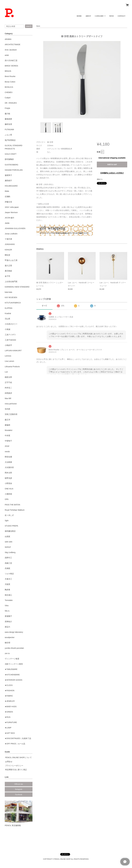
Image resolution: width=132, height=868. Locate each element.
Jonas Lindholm (11, 234)
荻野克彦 (8, 478)
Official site (19, 784)
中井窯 (7, 436)
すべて (44, 306)
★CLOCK (9, 685)
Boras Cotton (10, 82)
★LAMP (8, 728)
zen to (7, 653)
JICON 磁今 (10, 218)
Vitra (7, 606)
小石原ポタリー (11, 324)
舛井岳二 (8, 388)
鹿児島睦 (8, 271)
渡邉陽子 (8, 616)
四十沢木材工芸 (11, 60)
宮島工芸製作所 (11, 414)
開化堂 (7, 255)
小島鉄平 (8, 345)
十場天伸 (8, 239)
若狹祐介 (8, 622)
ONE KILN (9, 489)
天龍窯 (7, 584)
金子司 (7, 276)
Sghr (7, 521)
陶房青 (7, 590)
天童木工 (8, 579)
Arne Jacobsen (11, 50)
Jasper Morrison (11, 212)
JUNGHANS (10, 244)
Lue (6, 372)
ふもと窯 (8, 135)
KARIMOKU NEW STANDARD (17, 287)
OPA (7, 499)
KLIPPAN (9, 308)
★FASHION (10, 691)
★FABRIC (9, 696)
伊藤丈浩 (8, 202)
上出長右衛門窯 (11, 282)
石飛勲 (7, 197)
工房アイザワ (10, 335)
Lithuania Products (12, 367)
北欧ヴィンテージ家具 (14, 664)
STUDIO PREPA (11, 526)
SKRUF (8, 547)
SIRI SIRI (9, 542)
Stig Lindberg (10, 552)
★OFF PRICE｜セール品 (15, 744)
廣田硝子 (8, 181)
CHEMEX (9, 92)
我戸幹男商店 (10, 140)
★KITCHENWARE (12, 675)
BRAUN (8, 71)
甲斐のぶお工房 (11, 260)
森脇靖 (7, 425)
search (29, 26)
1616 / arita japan (12, 207)
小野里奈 (8, 483)
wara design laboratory (14, 632)
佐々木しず (9, 515)
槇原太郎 (8, 377)
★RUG (8, 717)
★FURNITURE (11, 722)
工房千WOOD (10, 340)
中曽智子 (8, 441)
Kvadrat (8, 313)
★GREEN (9, 712)
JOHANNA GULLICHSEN (15, 228)
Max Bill (8, 398)
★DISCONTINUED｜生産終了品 (18, 738)
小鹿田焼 (8, 494)
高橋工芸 (8, 563)
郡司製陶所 (9, 159)
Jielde (7, 223)
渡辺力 (7, 627)
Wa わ (7, 611)
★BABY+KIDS (11, 707)
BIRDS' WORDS (11, 66)
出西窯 (7, 537)
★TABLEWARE (11, 669)
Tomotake (9, 600)
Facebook (19, 795)
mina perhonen (11, 404)
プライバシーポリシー (14, 766)
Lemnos (8, 356)
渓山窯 (7, 319)
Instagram (19, 789)
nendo (7, 452)
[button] (100, 15)
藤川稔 (7, 114)
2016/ (7, 446)
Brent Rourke (10, 76)
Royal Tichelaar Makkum (15, 510)
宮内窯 (7, 409)
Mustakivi (9, 430)
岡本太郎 (8, 473)
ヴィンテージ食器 (12, 659)
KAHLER (8, 250)
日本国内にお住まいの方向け (112, 173)
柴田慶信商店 (10, 531)
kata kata (8, 292)
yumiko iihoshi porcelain (14, 648)
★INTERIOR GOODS (14, 680)
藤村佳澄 (8, 124)
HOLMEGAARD (11, 186)
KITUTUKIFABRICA (13, 303)
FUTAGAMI (9, 129)
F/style (7, 108)
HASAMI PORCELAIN (14, 170)
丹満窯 (7, 568)
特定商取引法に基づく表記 (16, 770)
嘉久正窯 (8, 266)
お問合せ (9, 762)
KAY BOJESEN (11, 297)
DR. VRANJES (11, 103)
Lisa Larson (9, 361)
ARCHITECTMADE (13, 44)
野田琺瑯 (8, 457)
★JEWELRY (10, 701)
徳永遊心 (8, 595)
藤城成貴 (8, 119)
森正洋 (7, 420)
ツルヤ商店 (9, 574)
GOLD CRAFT (11, 154)
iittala (7, 191)
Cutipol (8, 98)
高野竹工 (8, 558)
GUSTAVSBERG (12, 165)
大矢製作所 (9, 467)
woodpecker (10, 637)
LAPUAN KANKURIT (13, 351)
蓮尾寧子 (8, 175)
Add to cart (112, 164)
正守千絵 (8, 382)
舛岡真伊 (8, 393)
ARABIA (8, 39)
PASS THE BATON (12, 505)
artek (7, 55)
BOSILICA (9, 87)
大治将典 (8, 462)
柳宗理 (7, 643)
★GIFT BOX (10, 733)
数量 (99, 152)
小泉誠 (7, 329)
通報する (100, 179)
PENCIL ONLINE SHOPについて (18, 757)
